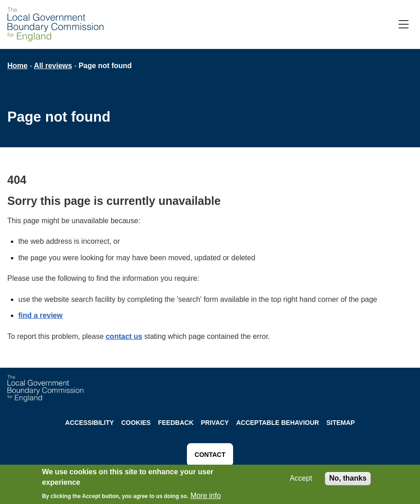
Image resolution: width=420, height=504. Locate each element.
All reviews (53, 66)
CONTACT (210, 455)
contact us (124, 336)
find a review (40, 315)
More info (206, 497)
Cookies (136, 423)
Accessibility (90, 423)
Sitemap (340, 423)
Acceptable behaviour (278, 423)
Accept (301, 480)
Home (17, 66)
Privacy (215, 423)
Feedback (176, 423)
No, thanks (348, 480)
